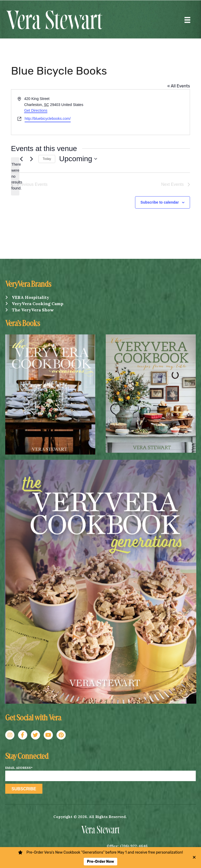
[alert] (15, 176)
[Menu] (187, 20)
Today (47, 159)
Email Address (19, 768)
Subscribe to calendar (160, 202)
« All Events (179, 86)
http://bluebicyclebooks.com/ (48, 119)
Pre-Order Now (100, 862)
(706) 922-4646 (134, 846)
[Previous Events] (21, 159)
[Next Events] (31, 159)
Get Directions (36, 110)
